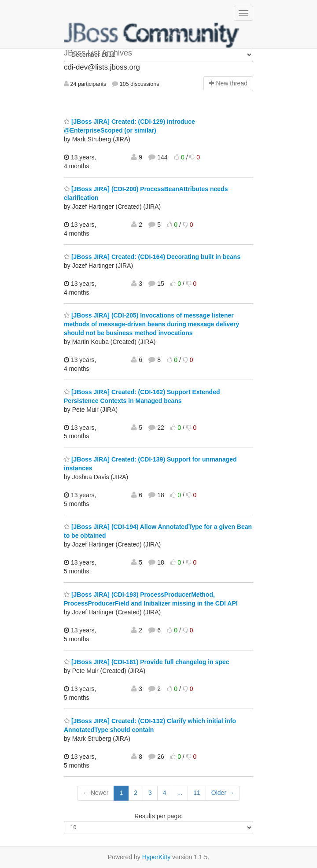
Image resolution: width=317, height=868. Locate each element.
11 (197, 793)
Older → (223, 793)
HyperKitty (157, 857)
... (180, 793)
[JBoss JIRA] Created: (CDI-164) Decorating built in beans (152, 257)
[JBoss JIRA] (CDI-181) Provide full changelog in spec (147, 662)
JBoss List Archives (152, 35)
